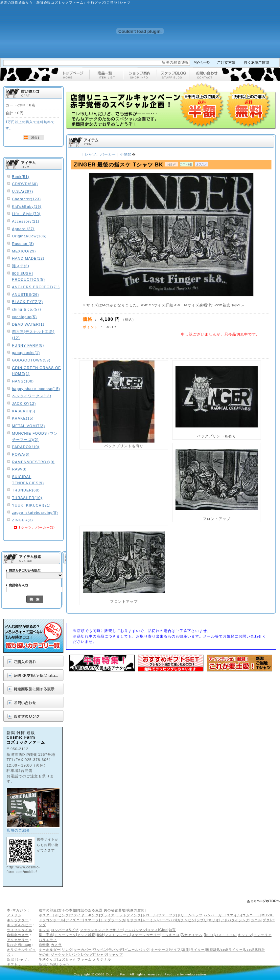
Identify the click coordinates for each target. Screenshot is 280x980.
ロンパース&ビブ (65, 930)
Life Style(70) (26, 214)
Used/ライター (231, 950)
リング (67, 950)
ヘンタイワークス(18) (32, 396)
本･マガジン (17, 910)
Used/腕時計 (254, 950)
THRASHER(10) (27, 498)
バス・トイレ (226, 935)
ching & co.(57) (27, 309)
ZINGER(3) (23, 520)
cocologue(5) (25, 317)
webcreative (196, 974)
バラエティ (48, 940)
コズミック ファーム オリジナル (85, 959)
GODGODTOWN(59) (31, 360)
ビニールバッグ (137, 950)
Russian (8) (23, 244)
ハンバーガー (215, 915)
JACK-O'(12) (24, 403)
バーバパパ (167, 920)
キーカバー (83, 950)
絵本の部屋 (48, 910)
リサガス (134, 920)
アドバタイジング (235, 920)
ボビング (62, 915)
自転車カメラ (18, 935)
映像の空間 (136, 910)
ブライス (107, 915)
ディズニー (74, 920)
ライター (198, 950)
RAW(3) (20, 469)
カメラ (56, 945)
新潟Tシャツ (17, 959)
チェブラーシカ (113, 920)
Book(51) (21, 177)
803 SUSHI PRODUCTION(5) (29, 277)
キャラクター (18, 920)
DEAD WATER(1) (28, 324)
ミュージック (65, 935)
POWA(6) (21, 454)
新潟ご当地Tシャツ (54, 964)
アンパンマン (135, 930)
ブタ (266, 920)
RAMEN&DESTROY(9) (34, 462)
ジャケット (60, 955)
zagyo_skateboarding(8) (35, 512)
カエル (256, 920)
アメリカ (14, 915)
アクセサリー (18, 940)
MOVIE (268, 915)
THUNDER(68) (26, 490)
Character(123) (27, 199)
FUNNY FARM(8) (28, 345)
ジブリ (202, 920)
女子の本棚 (67, 910)
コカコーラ (251, 915)
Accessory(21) (26, 221)
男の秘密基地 (115, 910)
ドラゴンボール (51, 920)
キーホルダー (50, 950)
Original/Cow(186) (30, 236)
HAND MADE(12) (28, 258)
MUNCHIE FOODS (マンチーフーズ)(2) (35, 436)
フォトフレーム (117, 935)
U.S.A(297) (23, 191)
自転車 (44, 945)
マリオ (214, 920)
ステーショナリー (146, 935)
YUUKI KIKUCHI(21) (32, 505)
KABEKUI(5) (24, 411)
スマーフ (92, 920)
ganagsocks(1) (26, 353)
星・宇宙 (46, 935)
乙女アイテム (192, 935)
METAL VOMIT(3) (29, 426)
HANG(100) (23, 381)
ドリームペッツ (190, 915)
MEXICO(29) (24, 251)
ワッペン (100, 950)
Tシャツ (101, 955)
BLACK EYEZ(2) (28, 302)
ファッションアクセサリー (102, 930)
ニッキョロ (171, 935)
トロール (150, 915)
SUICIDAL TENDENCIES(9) (28, 480)
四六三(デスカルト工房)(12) (33, 335)
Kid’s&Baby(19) (27, 207)
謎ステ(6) (21, 266)
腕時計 (211, 950)
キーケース (160, 950)
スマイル (234, 915)
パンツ (75, 955)
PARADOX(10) (26, 447)
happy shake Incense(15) (36, 389)
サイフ (175, 950)
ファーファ (167, 915)
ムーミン (150, 920)
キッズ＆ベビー (20, 925)
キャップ (116, 955)
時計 (100, 935)
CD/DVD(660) (25, 184)
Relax (209, 935)
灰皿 (186, 950)
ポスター (46, 915)
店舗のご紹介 (18, 830)
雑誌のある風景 (90, 910)
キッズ (44, 930)
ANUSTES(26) (26, 294)
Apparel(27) (23, 229)
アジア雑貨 (86, 935)
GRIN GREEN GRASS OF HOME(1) (37, 371)
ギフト (12, 964)
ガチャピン (186, 920)
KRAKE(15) (23, 418)
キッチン (245, 935)
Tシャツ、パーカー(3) (37, 527)
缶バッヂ (116, 950)
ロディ (153, 930)
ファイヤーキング (84, 915)
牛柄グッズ (48, 959)
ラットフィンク (128, 915)
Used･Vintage (19, 945)
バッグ (88, 955)
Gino (163, 930)
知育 (172, 930)
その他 (44, 955)
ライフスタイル (20, 930)
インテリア (262, 935)
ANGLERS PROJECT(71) (36, 287)
